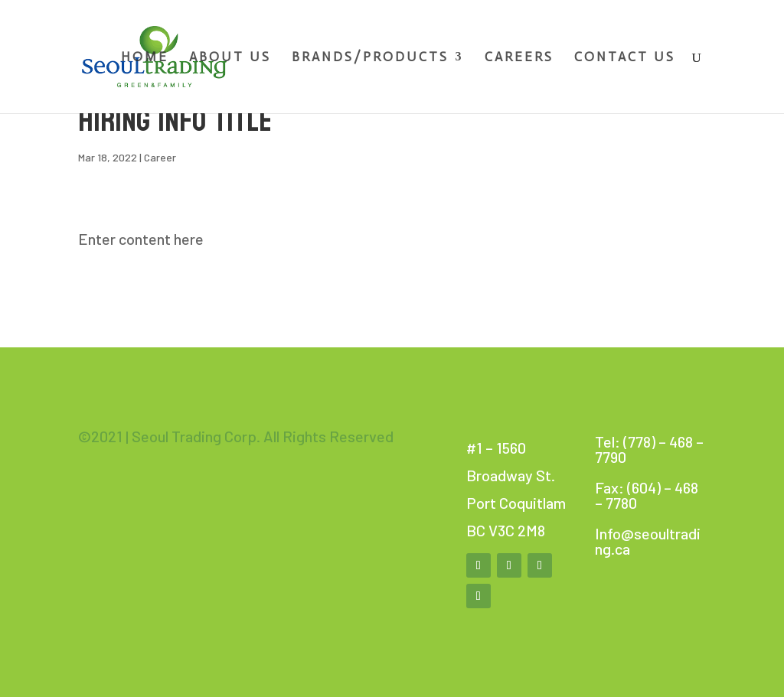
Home (145, 58)
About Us (230, 58)
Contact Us (625, 58)
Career (160, 157)
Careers (519, 58)
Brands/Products (370, 58)
